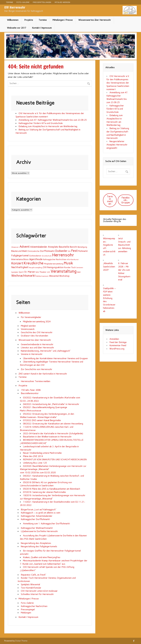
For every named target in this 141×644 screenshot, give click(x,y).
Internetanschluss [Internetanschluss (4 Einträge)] (20, 259)
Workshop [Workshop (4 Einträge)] (64, 276)
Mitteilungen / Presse (63, 20)
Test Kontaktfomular (31, 588)
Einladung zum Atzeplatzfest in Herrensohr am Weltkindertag (48, 126)
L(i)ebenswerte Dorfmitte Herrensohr (39, 531)
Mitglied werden (62, 2)
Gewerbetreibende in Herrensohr (37, 344)
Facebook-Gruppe (126, 200)
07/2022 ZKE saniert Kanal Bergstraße (42, 420)
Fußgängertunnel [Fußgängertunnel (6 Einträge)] (20, 256)
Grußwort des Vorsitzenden (34, 336)
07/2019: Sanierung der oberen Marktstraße (44, 492)
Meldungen (26, 613)
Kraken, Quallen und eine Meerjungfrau (42, 557)
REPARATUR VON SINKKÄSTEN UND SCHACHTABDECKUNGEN (55, 460)
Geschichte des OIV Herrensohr (37, 332)
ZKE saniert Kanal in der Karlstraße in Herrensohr (43, 374)
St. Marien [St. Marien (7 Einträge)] (30, 272)
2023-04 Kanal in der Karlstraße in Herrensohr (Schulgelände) (53, 434)
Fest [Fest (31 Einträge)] (74, 251)
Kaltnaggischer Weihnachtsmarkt (37, 528)
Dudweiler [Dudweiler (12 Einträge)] (61, 251)
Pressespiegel (28, 610)
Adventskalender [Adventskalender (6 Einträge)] (39, 247)
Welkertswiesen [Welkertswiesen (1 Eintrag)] (42, 276)
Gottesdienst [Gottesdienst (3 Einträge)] (35, 256)
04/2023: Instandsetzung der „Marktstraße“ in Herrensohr (51, 404)
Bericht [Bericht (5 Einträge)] (73, 247)
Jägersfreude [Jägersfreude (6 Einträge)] (36, 259)
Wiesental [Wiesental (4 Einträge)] (54, 276)
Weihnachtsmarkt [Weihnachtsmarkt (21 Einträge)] (23, 276)
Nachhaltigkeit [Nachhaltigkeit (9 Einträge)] (20, 267)
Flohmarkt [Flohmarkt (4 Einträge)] (83, 251)
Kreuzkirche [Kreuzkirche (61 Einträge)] (34, 263)
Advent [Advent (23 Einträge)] (24, 247)
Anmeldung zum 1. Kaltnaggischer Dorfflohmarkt (46, 524)
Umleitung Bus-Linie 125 (35, 463)
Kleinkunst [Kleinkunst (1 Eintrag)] (74, 260)
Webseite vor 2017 (17, 28)
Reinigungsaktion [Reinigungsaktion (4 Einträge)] (55, 267)
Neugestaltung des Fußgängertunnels (39, 546)
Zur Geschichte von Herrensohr (37, 369)
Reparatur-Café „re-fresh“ (33, 575)
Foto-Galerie (23, 2)
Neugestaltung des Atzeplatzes (36, 543)
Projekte (29, 20)
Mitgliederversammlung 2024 (37, 322)
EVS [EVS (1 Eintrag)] (69, 251)
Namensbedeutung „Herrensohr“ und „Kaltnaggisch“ (46, 351)
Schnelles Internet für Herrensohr (37, 594)
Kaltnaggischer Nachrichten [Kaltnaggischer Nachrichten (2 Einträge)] (55, 259)
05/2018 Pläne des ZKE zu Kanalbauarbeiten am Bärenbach (52, 489)
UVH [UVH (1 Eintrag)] (48, 272)
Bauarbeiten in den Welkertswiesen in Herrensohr (47, 437)
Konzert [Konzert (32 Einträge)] (17, 263)
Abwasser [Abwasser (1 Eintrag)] (15, 247)
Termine (9, 2)
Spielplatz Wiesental (30, 585)
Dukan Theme (21, 641)
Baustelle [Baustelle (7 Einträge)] (64, 247)
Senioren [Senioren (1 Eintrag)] (80, 268)
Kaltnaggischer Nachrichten (34, 606)
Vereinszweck (28, 329)
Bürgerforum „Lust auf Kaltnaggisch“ (39, 510)
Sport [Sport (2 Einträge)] (21, 272)
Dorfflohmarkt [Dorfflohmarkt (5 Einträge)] (47, 251)
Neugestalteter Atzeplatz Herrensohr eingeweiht (117, 145)
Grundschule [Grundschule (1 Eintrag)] (47, 256)
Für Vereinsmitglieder (31, 317)
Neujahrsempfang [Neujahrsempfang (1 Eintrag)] (36, 268)
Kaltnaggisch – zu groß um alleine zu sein (41, 513)
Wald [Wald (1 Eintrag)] (79, 272)
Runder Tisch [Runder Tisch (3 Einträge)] (70, 267)
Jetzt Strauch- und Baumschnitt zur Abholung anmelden (125, 245)
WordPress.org (117, 349)
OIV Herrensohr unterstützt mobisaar (39, 591)
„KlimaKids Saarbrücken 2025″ (109, 267)
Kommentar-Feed (118, 345)
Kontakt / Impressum (42, 28)
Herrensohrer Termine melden (36, 381)
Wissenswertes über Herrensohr (95, 20)
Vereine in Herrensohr (32, 354)
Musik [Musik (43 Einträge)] (68, 263)
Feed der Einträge (118, 342)
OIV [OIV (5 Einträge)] (45, 267)
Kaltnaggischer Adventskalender (37, 516)
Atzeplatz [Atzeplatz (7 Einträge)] (53, 247)
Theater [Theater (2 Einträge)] (43, 272)
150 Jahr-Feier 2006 (31, 390)
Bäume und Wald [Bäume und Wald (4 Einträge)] (19, 251)
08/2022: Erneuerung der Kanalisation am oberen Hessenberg (53, 424)
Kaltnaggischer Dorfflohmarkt (35, 519)
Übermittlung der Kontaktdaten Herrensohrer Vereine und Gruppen (55, 358)
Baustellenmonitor (30, 393)
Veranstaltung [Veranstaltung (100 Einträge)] (64, 271)
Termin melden (110, 200)
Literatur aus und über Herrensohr (37, 348)
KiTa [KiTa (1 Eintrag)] (68, 260)
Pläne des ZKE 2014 (33, 456)
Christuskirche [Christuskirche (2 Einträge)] (33, 251)
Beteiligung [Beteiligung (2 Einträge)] (82, 247)
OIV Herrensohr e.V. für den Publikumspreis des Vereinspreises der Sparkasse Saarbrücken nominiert (118, 83)
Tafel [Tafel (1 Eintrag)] (37, 272)
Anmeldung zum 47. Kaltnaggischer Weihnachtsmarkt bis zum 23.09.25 (53, 120)
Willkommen (13, 20)
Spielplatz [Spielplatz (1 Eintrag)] (15, 272)
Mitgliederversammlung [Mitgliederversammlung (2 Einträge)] (54, 264)
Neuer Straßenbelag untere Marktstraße (42, 453)
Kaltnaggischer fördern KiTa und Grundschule (41, 123)
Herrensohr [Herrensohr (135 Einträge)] (63, 255)
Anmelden (114, 339)
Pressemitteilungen (42, 2)
